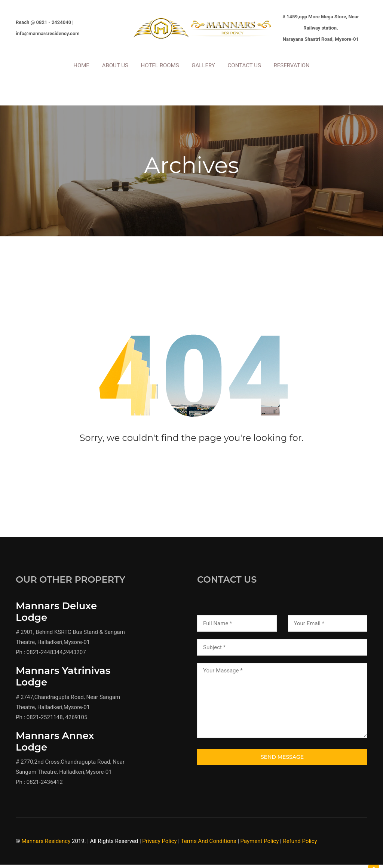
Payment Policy (260, 846)
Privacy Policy (159, 846)
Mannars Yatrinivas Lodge (63, 681)
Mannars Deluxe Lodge (56, 616)
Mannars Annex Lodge (55, 746)
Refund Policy (300, 846)
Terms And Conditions (208, 846)
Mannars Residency (46, 846)
